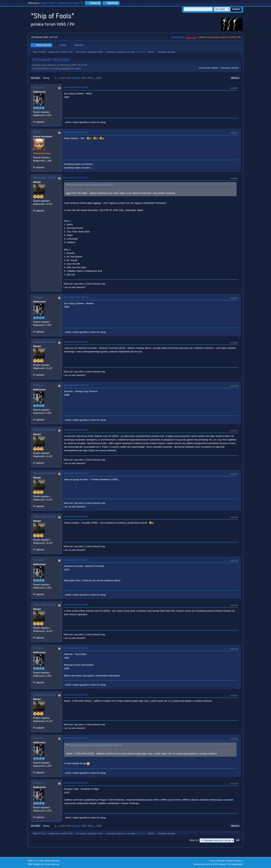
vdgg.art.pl (191, 37)
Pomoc (213, 861)
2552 (99, 78)
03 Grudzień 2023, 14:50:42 (76, 605)
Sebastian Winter (45, 178)
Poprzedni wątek (209, 68)
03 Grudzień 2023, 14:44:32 (76, 560)
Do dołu (36, 78)
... (58, 78)
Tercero (38, 87)
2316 (90, 78)
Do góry (36, 826)
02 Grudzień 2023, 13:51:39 (76, 297)
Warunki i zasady (225, 861)
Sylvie (150, 52)
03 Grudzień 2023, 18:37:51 (76, 648)
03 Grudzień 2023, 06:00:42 (76, 473)
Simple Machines (52, 861)
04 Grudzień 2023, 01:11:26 (76, 738)
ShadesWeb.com (52, 864)
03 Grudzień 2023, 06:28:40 (76, 517)
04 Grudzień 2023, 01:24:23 (76, 783)
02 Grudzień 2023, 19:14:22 (76, 430)
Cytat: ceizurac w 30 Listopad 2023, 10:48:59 (91, 185)
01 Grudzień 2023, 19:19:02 (76, 87)
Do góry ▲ (238, 861)
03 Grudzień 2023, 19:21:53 (76, 695)
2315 (84, 78)
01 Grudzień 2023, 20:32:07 (76, 132)
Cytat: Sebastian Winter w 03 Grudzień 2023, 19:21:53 (95, 745)
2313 (69, 78)
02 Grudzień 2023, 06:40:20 (76, 178)
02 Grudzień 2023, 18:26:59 (76, 385)
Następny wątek (230, 68)
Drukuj (235, 78)
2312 (62, 78)
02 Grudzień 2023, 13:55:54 (76, 342)
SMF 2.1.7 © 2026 (36, 861)
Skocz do (194, 840)
